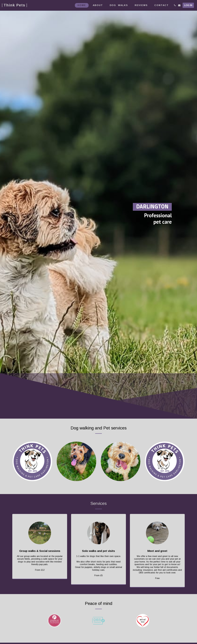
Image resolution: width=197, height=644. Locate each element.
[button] (175, 5)
